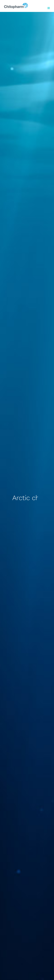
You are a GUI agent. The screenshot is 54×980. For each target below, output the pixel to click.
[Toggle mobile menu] (49, 8)
